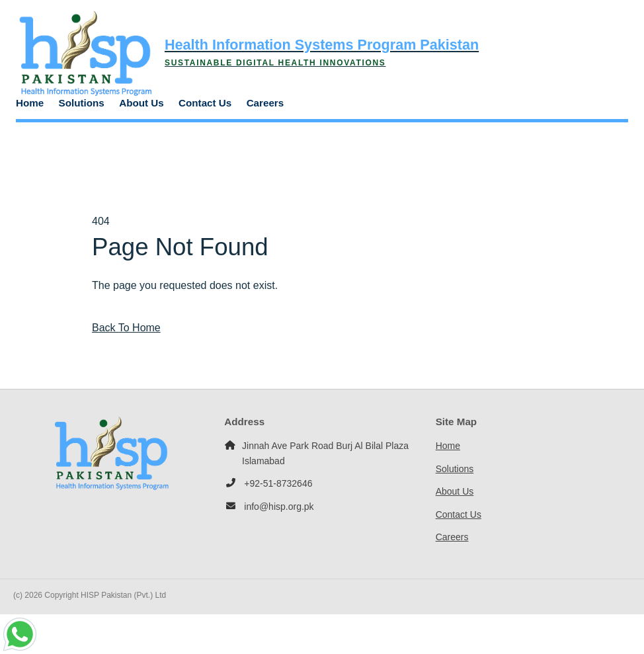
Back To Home (126, 328)
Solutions (82, 103)
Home (30, 103)
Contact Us (205, 103)
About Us (141, 103)
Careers (265, 103)
